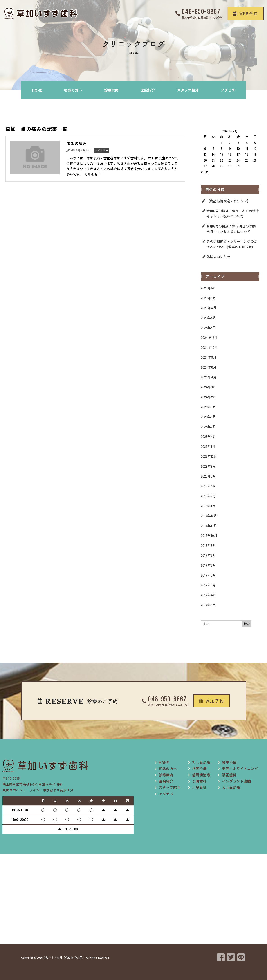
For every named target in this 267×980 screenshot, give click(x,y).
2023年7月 (208, 427)
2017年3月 (208, 605)
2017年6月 (208, 575)
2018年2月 (208, 496)
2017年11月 (209, 526)
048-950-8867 (201, 11)
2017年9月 (208, 545)
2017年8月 (208, 555)
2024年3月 (209, 387)
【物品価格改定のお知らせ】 (228, 201)
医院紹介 (148, 90)
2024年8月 (209, 367)
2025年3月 (208, 328)
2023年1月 (208, 446)
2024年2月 (209, 397)
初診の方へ (73, 90)
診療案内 (111, 90)
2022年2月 (208, 466)
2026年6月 (209, 288)
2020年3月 (208, 476)
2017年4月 (209, 595)
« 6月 (205, 172)
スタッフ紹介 (188, 90)
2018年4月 (209, 486)
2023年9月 (208, 407)
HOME (37, 90)
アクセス (228, 90)
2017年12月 (209, 516)
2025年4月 (209, 318)
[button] (245, 14)
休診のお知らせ (218, 257)
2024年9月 (209, 357)
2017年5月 (208, 585)
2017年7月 (208, 565)
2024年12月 (209, 337)
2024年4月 (209, 377)
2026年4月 (209, 308)
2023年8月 (208, 417)
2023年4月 (209, 436)
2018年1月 (208, 506)
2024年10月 (209, 347)
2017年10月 (209, 535)
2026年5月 (208, 298)
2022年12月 (209, 456)
